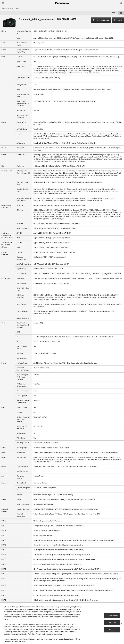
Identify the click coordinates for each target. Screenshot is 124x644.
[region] (62, 624)
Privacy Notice (41, 634)
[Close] (121, 624)
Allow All (112, 630)
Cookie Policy (27, 634)
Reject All (112, 623)
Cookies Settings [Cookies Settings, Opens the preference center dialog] (112, 615)
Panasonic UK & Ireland (10, 8)
